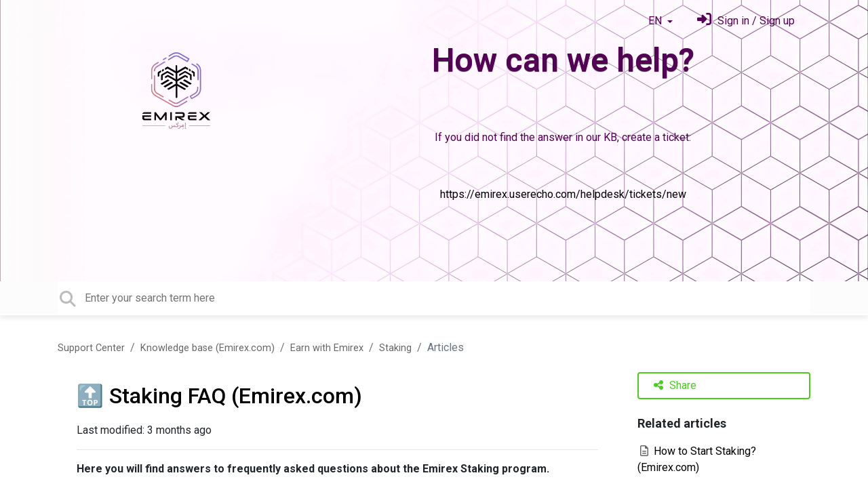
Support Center (91, 348)
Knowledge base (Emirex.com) (208, 348)
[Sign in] (746, 21)
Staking (395, 348)
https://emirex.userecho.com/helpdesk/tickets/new (563, 194)
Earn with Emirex (327, 348)
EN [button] (656, 21)
